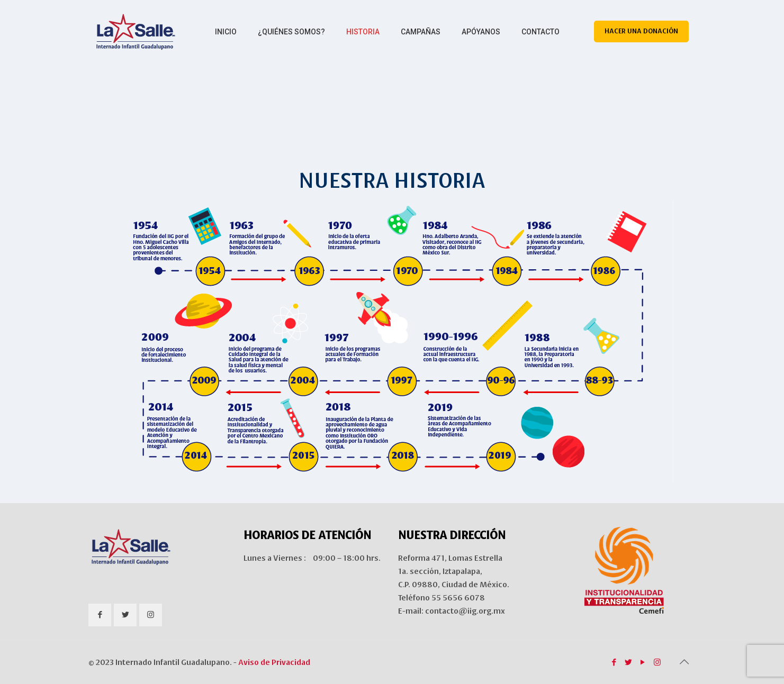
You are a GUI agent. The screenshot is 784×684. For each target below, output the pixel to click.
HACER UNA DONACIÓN (641, 31)
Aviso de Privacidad (274, 662)
